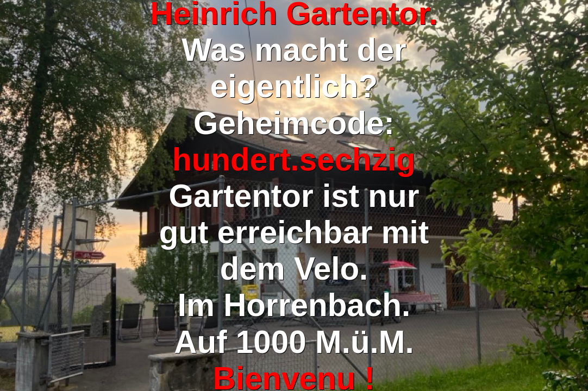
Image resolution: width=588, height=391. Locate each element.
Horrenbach (312, 305)
